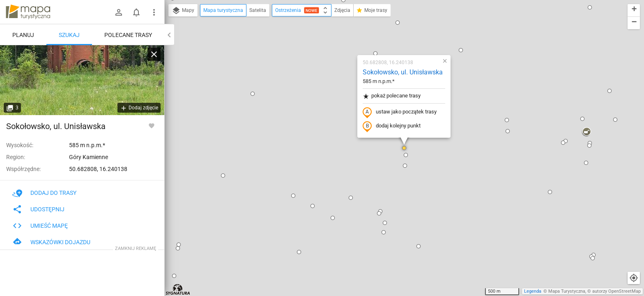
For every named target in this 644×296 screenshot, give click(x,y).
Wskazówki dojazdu (51, 242)
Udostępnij (38, 209)
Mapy (183, 11)
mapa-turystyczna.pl (28, 12)
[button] (178, 248)
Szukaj (69, 35)
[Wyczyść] (154, 54)
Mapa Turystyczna (567, 291)
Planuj (23, 35)
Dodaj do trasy (44, 193)
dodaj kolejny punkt (392, 126)
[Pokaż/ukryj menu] (154, 12)
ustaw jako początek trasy (400, 112)
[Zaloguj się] (119, 12)
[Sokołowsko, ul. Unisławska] (82, 80)
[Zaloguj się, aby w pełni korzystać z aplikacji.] (152, 125)
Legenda (533, 291)
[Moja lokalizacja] (634, 278)
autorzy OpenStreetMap (616, 291)
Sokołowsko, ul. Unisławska (403, 72)
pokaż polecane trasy (392, 96)
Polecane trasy (128, 35)
